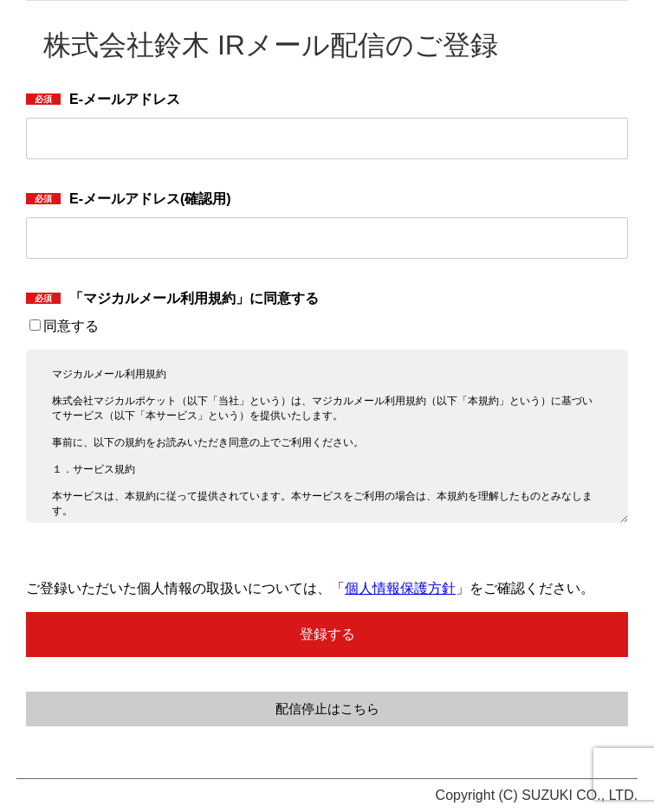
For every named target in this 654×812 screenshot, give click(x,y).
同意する (64, 326)
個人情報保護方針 (400, 588)
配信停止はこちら (327, 709)
